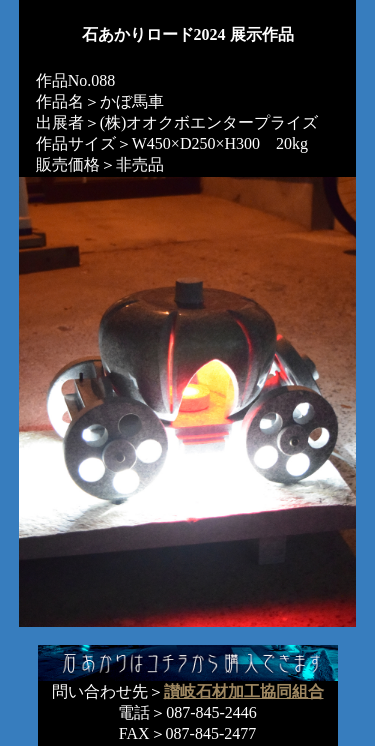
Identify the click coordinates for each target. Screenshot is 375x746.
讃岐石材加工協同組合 (244, 691)
